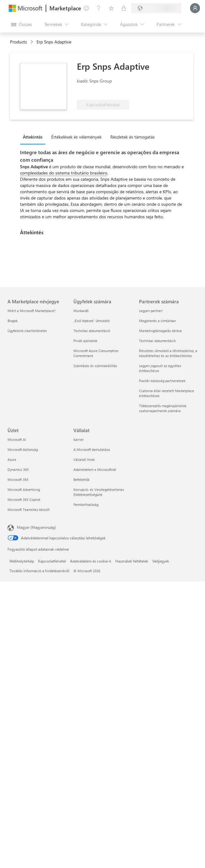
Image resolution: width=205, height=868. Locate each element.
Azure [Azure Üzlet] (12, 459)
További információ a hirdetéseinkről (39, 571)
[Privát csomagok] (124, 8)
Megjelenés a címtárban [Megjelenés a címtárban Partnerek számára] (157, 321)
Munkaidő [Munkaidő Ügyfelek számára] (81, 311)
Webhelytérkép (22, 561)
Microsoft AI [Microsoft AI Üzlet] (17, 439)
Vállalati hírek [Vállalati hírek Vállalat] (84, 459)
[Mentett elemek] (111, 8)
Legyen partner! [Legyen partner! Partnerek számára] (151, 311)
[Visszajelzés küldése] (86, 8)
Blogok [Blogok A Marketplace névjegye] (12, 321)
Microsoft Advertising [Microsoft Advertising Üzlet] (24, 490)
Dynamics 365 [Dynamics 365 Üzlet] (18, 469)
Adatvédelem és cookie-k (91, 561)
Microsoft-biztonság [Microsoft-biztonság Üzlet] (23, 449)
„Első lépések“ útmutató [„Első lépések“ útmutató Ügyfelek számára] (92, 321)
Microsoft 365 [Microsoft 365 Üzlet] (18, 479)
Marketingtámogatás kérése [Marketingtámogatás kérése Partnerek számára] (160, 331)
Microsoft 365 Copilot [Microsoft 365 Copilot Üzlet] (24, 500)
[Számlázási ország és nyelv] (156, 8)
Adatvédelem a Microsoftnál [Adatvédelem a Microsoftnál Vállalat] (95, 469)
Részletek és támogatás (132, 137)
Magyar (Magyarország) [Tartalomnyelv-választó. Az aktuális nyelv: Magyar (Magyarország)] (36, 527)
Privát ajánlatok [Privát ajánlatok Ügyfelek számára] (85, 341)
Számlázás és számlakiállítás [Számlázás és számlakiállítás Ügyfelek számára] (95, 366)
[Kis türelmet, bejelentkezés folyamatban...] (195, 8)
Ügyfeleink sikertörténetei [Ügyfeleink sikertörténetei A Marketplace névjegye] (27, 331)
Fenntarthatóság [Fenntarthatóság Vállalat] (86, 505)
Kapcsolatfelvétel (52, 561)
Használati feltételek (132, 561)
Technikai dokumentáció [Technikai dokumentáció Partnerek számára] (157, 341)
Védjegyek (161, 561)
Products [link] (18, 42)
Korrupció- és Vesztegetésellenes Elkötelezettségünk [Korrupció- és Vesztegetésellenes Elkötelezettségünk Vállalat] (99, 492)
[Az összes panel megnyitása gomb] (22, 24)
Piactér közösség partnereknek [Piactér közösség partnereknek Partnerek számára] (162, 381)
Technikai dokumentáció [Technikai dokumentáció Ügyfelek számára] (92, 331)
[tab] (34, 137)
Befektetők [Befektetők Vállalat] (81, 479)
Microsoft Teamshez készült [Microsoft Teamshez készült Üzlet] (29, 510)
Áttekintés (33, 137)
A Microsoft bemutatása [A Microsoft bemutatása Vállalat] (92, 449)
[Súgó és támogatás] (99, 8)
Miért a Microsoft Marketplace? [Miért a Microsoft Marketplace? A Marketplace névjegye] (32, 311)
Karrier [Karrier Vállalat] (79, 439)
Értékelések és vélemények (76, 137)
